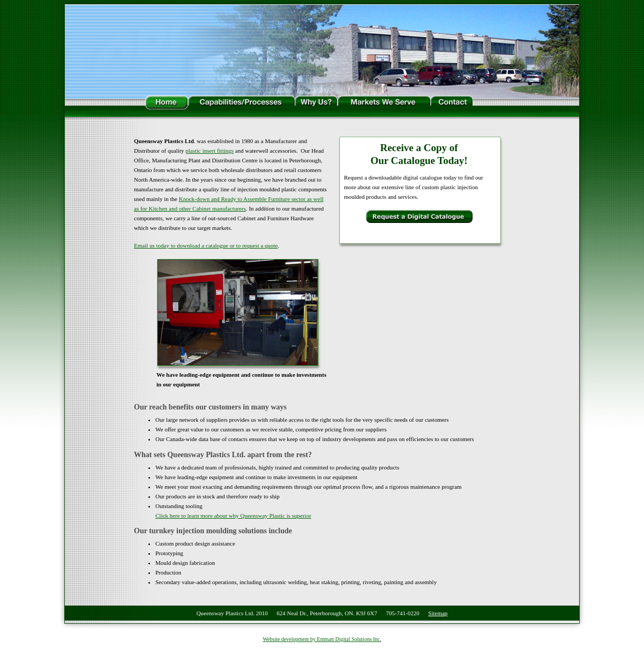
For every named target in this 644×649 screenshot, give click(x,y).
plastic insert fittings (209, 151)
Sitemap (438, 613)
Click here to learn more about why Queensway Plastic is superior (233, 516)
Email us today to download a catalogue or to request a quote (206, 245)
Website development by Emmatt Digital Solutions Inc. (322, 639)
